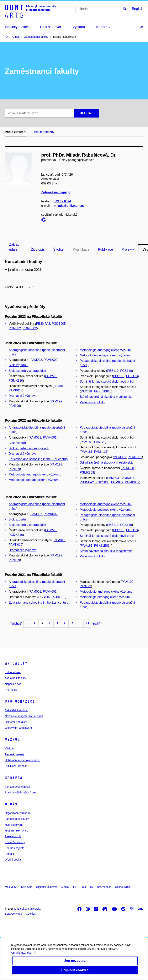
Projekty (128, 249)
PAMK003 (127, 478)
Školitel (59, 249)
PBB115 (119, 376)
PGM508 (128, 468)
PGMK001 (135, 457)
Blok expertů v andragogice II (29, 448)
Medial (65, 887)
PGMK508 (87, 472)
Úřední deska (13, 860)
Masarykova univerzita (28, 909)
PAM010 (59, 386)
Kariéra (14, 778)
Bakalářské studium (17, 710)
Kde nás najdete (15, 848)
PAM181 (87, 391)
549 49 (62, 201)
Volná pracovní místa (17, 787)
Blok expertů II (18, 365)
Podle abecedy (44, 132)
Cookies (31, 914)
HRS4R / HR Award (17, 831)
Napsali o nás (13, 684)
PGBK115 (58, 597)
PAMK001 (50, 437)
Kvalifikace (81, 249)
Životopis (38, 249)
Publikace (105, 249)
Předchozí (13, 624)
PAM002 (36, 360)
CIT (84, 887)
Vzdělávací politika (93, 402)
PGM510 (51, 376)
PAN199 (14, 406)
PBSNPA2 (43, 324)
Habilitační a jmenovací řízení (23, 760)
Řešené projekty (15, 754)
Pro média (11, 690)
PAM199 (56, 401)
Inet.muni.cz (104, 887)
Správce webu (13, 914)
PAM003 (113, 478)
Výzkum (12, 740)
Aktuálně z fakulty (15, 678)
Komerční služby (15, 842)
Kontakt (9, 854)
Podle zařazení (16, 132)
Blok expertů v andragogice (27, 371)
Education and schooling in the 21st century (39, 459)
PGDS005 (59, 324)
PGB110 (126, 371)
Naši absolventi (14, 825)
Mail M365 (11, 887)
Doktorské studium (16, 722)
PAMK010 (16, 390)
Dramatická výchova (23, 396)
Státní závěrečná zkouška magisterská (106, 397)
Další (98, 624)
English (137, 9)
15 (87, 623)
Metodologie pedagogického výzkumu (106, 355)
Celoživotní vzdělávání (18, 728)
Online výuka (123, 887)
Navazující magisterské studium (24, 716)
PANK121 (101, 452)
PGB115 (44, 597)
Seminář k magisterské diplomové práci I (108, 382)
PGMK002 (30, 328)
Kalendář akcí (13, 672)
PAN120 (100, 442)
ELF (76, 887)
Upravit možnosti (24, 958)
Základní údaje (16, 247)
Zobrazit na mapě (56, 192)
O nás (11, 804)
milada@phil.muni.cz (69, 206)
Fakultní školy (13, 836)
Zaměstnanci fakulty (17, 819)
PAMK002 (51, 360)
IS (91, 887)
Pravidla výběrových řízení (21, 792)
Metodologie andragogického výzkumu (106, 350)
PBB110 (113, 371)
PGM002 (15, 328)
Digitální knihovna (47, 887)
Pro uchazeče (20, 701)
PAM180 (87, 442)
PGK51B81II (103, 391)
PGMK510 (16, 381)
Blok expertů (17, 443)
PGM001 (120, 457)
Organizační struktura (18, 813)
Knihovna (27, 887)
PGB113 (132, 376)
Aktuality (16, 663)
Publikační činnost (16, 766)
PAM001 (35, 437)
